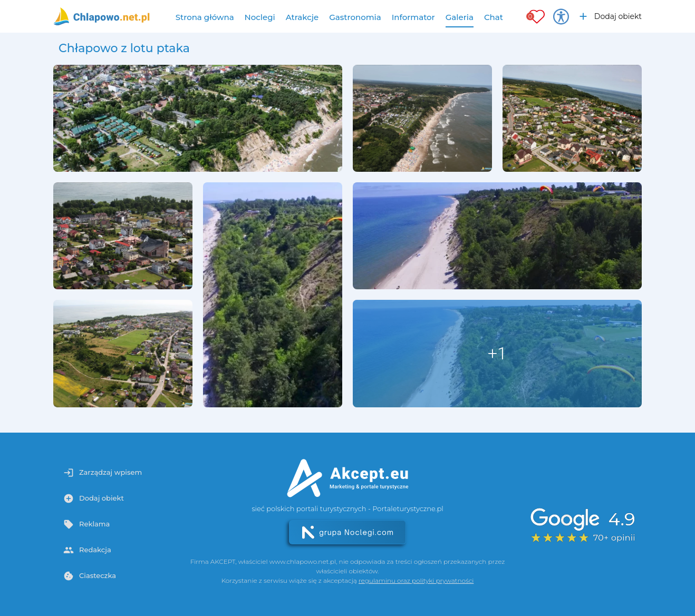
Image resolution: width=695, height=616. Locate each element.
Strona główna (205, 17)
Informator (413, 17)
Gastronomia (355, 17)
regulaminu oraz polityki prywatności (416, 580)
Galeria (460, 17)
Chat (494, 17)
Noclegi (260, 17)
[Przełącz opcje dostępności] (561, 16)
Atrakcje (302, 17)
